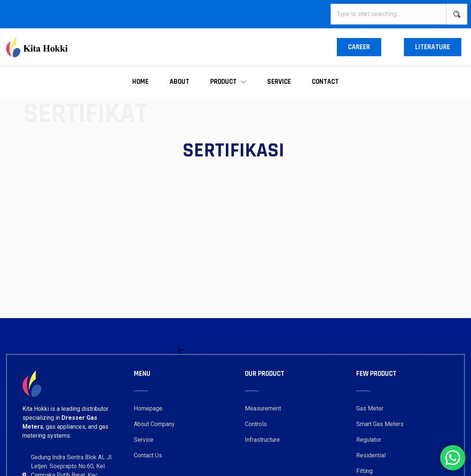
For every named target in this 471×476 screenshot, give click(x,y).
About (179, 82)
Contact (325, 82)
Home (140, 82)
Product (228, 82)
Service (279, 82)
